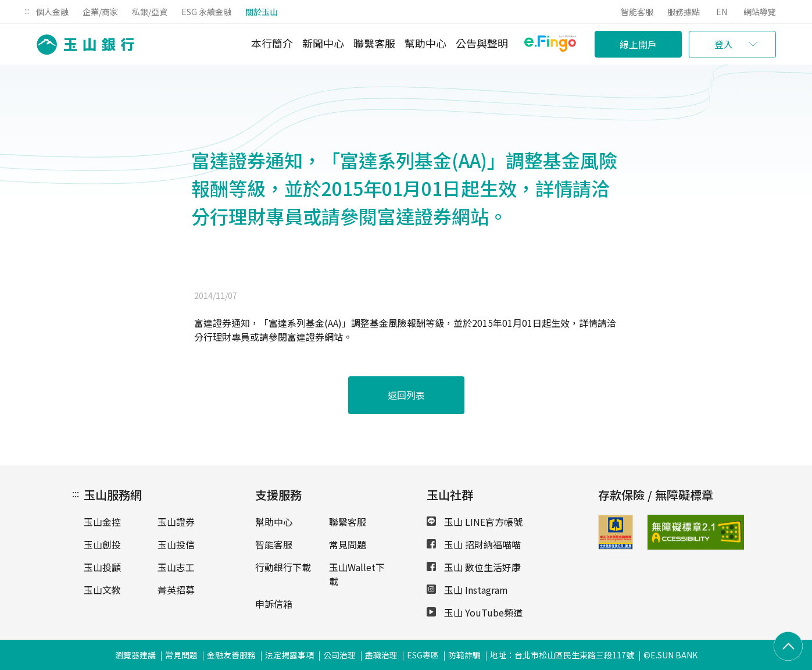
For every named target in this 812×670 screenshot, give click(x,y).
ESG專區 (423, 655)
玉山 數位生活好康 (474, 567)
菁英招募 (176, 590)
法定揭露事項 (289, 655)
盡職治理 (381, 655)
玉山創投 (102, 544)
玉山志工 (176, 567)
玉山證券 (176, 522)
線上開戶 (638, 44)
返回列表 (406, 395)
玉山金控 (102, 522)
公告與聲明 (482, 43)
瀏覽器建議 (135, 655)
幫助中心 (425, 43)
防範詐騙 (464, 655)
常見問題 (348, 544)
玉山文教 (102, 590)
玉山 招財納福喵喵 (474, 544)
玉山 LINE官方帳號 (475, 522)
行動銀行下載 (283, 567)
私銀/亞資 (150, 12)
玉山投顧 (102, 567)
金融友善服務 (231, 655)
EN (722, 12)
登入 (724, 44)
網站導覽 (760, 12)
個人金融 (52, 12)
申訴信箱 (274, 604)
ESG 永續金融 (206, 12)
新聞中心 (323, 43)
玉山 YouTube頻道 (475, 612)
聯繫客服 (374, 43)
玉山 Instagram (467, 590)
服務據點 (684, 12)
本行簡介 (272, 43)
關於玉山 (262, 12)
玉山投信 (176, 544)
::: (27, 10)
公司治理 (339, 655)
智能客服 (637, 12)
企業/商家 (100, 12)
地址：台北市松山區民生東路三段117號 (562, 655)
